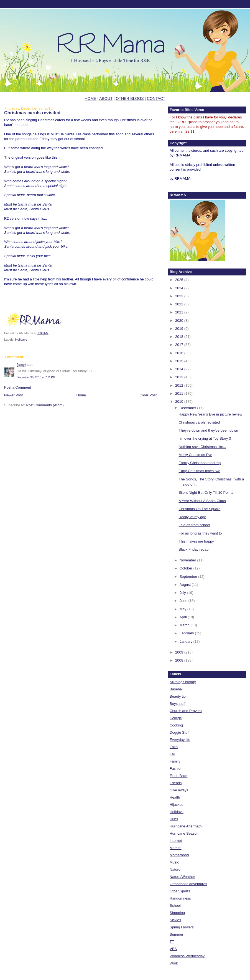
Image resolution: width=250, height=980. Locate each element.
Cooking (176, 725)
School (175, 906)
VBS (173, 949)
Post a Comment (18, 387)
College (176, 718)
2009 (180, 652)
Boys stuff (178, 704)
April (184, 617)
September (189, 577)
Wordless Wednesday (187, 956)
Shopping (177, 913)
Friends (176, 783)
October (187, 568)
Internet (176, 841)
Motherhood (179, 855)
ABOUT (106, 98)
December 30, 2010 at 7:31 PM (36, 377)
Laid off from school (194, 525)
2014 (180, 369)
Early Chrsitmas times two (199, 471)
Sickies (175, 920)
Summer (176, 934)
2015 (180, 361)
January (187, 641)
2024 (180, 288)
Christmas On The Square (199, 509)
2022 (180, 304)
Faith (174, 747)
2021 (180, 312)
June (184, 601)
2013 (180, 377)
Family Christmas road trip (200, 463)
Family (175, 761)
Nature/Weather (182, 877)
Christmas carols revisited (32, 113)
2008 (180, 660)
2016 (180, 353)
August (186, 585)
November (188, 560)
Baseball (177, 689)
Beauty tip (178, 696)
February (187, 633)
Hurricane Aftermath (186, 826)
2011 (180, 393)
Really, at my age (192, 517)
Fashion (176, 768)
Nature (175, 869)
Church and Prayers (186, 711)
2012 (180, 385)
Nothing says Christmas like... (202, 447)
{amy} (21, 365)
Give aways (179, 790)
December (188, 408)
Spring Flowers (182, 927)
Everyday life (180, 740)
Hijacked (177, 805)
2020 (180, 321)
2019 (180, 329)
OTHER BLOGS (130, 98)
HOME (90, 98)
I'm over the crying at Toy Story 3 (205, 438)
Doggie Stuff (179, 732)
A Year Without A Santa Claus (202, 501)
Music (174, 862)
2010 (180, 402)
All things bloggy (183, 682)
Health (175, 797)
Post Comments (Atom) (45, 405)
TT (172, 942)
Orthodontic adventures (188, 884)
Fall (173, 754)
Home (81, 395)
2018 (180, 337)
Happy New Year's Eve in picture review (210, 414)
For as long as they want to (200, 533)
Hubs (174, 819)
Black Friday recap (193, 549)
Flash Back (178, 776)
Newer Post (13, 395)
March (185, 625)
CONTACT (156, 98)
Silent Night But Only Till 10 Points (206, 492)
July (183, 593)
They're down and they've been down (208, 430)
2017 (180, 345)
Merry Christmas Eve (195, 455)
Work (174, 963)
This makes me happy (196, 541)
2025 (180, 280)
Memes (176, 848)
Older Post (148, 395)
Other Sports (180, 891)
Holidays (21, 340)
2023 (180, 296)
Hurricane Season (184, 833)
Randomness (180, 898)
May (183, 609)
